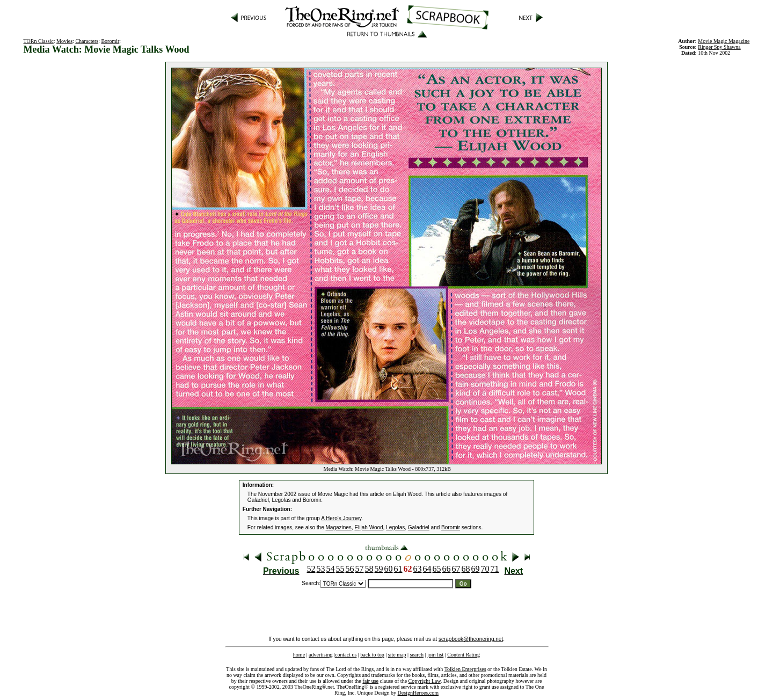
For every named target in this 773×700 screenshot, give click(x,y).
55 (340, 569)
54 (331, 569)
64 (427, 569)
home (299, 655)
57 (360, 569)
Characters (87, 41)
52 (311, 569)
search (417, 655)
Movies (64, 41)
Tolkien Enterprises (465, 669)
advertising (320, 655)
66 (447, 569)
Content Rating (464, 655)
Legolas (395, 527)
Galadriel (419, 527)
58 (369, 569)
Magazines (339, 527)
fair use (370, 681)
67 (456, 569)
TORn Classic (39, 41)
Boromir (110, 41)
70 (485, 569)
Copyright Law (425, 681)
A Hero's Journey (341, 518)
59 (379, 569)
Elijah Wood (369, 527)
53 (321, 569)
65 (437, 569)
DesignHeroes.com (418, 693)
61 (398, 569)
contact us (346, 655)
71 (495, 569)
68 (466, 569)
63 (418, 569)
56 (350, 569)
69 (476, 569)
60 (389, 569)
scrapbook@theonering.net (471, 639)
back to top (372, 655)
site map (397, 655)
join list (435, 655)
